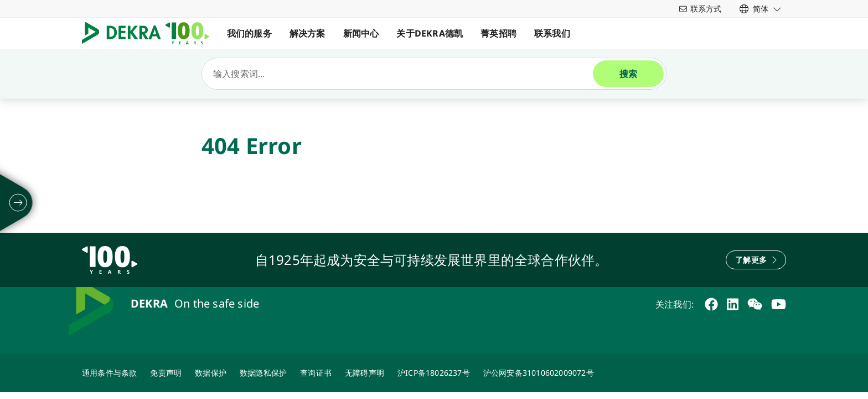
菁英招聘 (498, 33)
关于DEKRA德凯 (430, 33)
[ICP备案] (434, 373)
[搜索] (402, 74)
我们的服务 (249, 33)
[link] (761, 9)
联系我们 (552, 33)
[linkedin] (733, 304)
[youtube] (779, 304)
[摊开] (18, 203)
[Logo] (150, 33)
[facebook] (711, 304)
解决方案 (308, 33)
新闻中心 (361, 33)
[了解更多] (756, 260)
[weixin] (755, 304)
